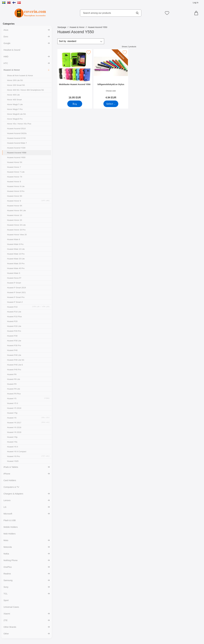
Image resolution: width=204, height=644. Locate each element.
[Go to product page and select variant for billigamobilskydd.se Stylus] (111, 104)
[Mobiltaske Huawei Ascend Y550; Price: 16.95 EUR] (75, 75)
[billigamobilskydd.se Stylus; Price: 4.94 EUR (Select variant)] (111, 75)
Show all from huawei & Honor (20, 76)
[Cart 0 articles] (197, 13)
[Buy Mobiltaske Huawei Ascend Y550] (75, 104)
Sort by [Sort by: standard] (68, 41)
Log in (196, 3)
